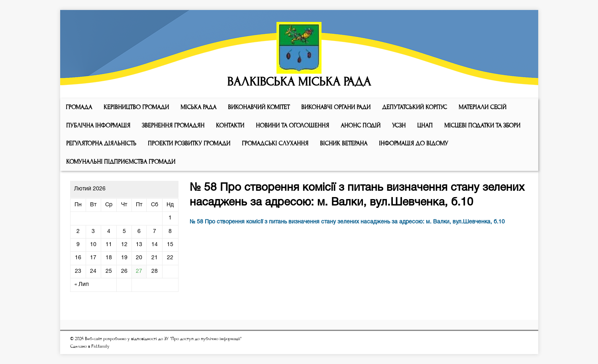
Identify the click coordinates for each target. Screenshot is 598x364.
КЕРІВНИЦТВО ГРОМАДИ (136, 107)
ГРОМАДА (79, 107)
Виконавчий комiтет (259, 107)
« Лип (82, 285)
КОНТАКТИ (230, 125)
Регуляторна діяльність (101, 143)
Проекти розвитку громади (189, 143)
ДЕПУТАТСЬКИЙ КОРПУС (415, 107)
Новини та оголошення (292, 125)
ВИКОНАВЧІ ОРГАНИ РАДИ (336, 107)
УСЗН (399, 125)
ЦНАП (425, 125)
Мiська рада (198, 107)
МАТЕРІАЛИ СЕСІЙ (482, 107)
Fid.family (100, 346)
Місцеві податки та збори (482, 125)
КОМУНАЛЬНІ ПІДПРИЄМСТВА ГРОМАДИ (121, 162)
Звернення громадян (173, 125)
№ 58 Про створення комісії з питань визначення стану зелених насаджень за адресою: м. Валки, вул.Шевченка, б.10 (347, 222)
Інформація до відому (414, 143)
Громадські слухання (275, 143)
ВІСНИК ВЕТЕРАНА (344, 143)
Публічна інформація (98, 125)
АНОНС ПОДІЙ (361, 125)
